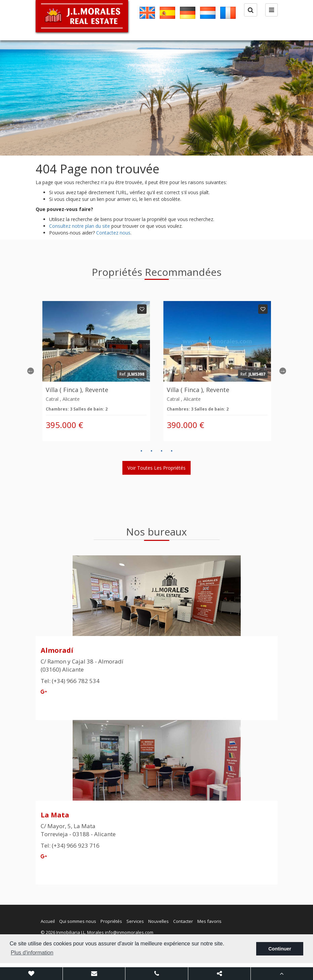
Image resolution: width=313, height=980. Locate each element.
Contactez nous (113, 233)
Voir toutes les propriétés (156, 468)
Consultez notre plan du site (80, 226)
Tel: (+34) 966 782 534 (70, 681)
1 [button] (142, 451)
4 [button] (172, 451)
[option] (156, 98)
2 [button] (152, 451)
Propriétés (111, 921)
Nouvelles (159, 921)
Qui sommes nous (78, 921)
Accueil (48, 921)
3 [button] (162, 451)
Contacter (183, 921)
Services (135, 921)
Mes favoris (209, 921)
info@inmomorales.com (129, 932)
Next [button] (283, 371)
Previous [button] (31, 371)
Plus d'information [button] (32, 953)
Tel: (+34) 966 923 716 (70, 845)
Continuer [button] (280, 949)
